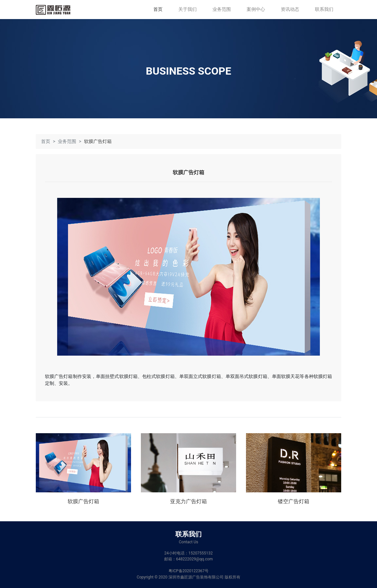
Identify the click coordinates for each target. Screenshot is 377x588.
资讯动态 (290, 9)
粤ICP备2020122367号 (188, 571)
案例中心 (256, 9)
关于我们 (188, 9)
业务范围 (222, 9)
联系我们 (324, 9)
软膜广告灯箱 (83, 501)
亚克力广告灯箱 (188, 501)
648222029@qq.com (194, 559)
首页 (158, 9)
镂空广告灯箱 (294, 501)
